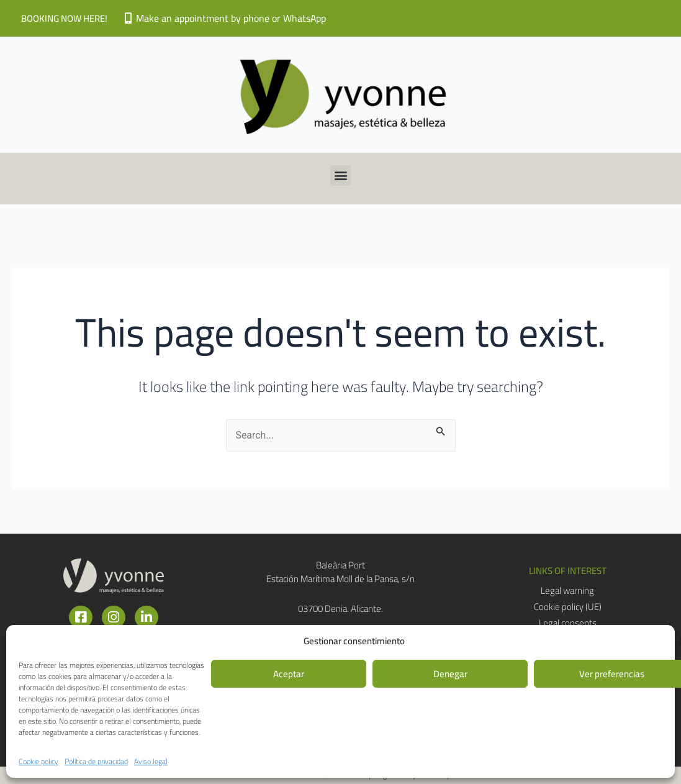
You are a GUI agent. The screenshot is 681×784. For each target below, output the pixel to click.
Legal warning (567, 591)
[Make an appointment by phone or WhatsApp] (128, 18)
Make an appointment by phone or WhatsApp (231, 18)
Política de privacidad (96, 761)
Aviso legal (151, 761)
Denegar (450, 674)
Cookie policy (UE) (568, 607)
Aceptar (289, 674)
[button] (340, 175)
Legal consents (568, 623)
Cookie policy (38, 761)
